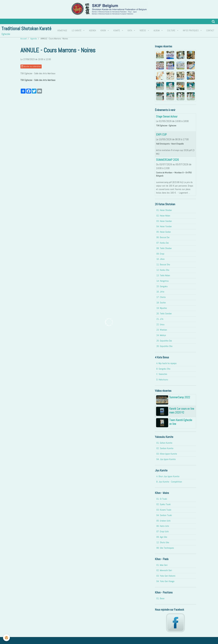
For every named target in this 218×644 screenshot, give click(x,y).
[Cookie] (6, 638)
